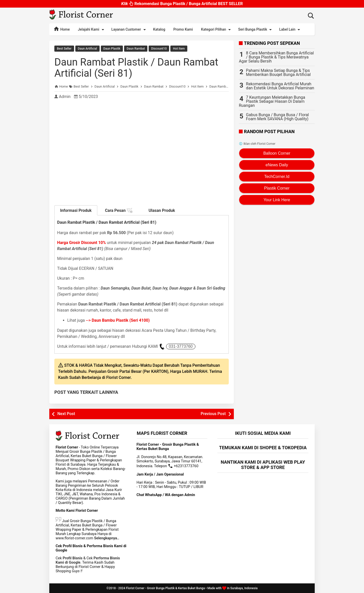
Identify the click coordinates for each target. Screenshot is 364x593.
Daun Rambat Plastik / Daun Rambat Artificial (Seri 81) (136, 68)
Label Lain (290, 30)
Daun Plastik (112, 49)
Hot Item (179, 49)
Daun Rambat (136, 49)
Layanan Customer (130, 30)
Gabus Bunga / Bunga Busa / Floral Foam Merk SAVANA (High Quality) (277, 117)
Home (62, 29)
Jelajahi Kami (92, 30)
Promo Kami (183, 29)
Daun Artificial (87, 49)
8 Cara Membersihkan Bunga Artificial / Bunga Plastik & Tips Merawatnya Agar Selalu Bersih (276, 57)
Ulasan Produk (162, 210)
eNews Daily (277, 165)
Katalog (159, 29)
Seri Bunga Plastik (256, 30)
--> (118, 320)
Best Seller (64, 49)
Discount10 (159, 49)
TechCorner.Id (277, 177)
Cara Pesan (119, 211)
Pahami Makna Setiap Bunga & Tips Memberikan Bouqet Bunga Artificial (278, 73)
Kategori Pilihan (217, 30)
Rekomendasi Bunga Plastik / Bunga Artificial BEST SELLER (182, 3)
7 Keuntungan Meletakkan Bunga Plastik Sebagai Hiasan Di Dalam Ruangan (272, 101)
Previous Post (213, 414)
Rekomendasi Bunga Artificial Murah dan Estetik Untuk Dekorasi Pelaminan (280, 86)
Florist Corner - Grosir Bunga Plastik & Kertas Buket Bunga (165, 588)
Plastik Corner (277, 188)
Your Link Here (277, 200)
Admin (65, 97)
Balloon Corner (277, 153)
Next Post (66, 414)
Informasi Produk (76, 210)
